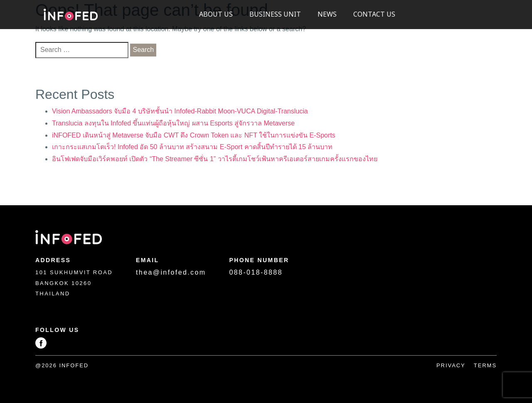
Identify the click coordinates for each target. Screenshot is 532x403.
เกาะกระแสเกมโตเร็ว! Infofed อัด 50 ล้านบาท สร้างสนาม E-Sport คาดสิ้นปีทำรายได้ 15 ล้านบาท (192, 147)
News (327, 15)
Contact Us (374, 15)
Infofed (71, 15)
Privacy (451, 365)
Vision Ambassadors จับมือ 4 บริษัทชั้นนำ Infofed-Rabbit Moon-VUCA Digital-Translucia (180, 111)
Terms (485, 365)
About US (216, 15)
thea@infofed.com (171, 272)
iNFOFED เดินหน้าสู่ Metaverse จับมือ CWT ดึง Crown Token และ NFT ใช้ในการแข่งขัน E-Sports (194, 135)
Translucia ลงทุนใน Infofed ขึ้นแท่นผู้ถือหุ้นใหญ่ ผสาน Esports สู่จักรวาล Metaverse (173, 123)
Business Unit (275, 15)
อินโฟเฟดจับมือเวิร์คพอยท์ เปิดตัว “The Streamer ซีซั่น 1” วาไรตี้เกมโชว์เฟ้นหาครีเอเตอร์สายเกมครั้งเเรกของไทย (215, 159)
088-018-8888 (256, 272)
